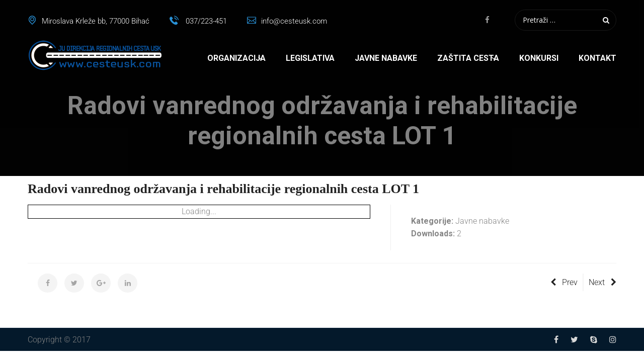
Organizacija (236, 58)
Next (602, 282)
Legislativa (310, 58)
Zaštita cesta (468, 58)
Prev (564, 282)
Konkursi (539, 58)
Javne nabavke (386, 58)
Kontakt (597, 58)
